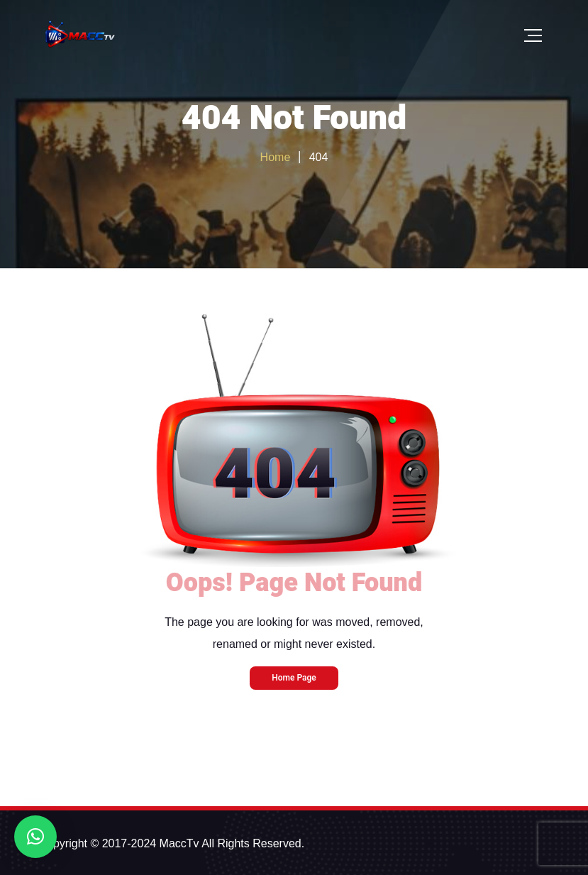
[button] (35, 837)
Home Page (294, 678)
